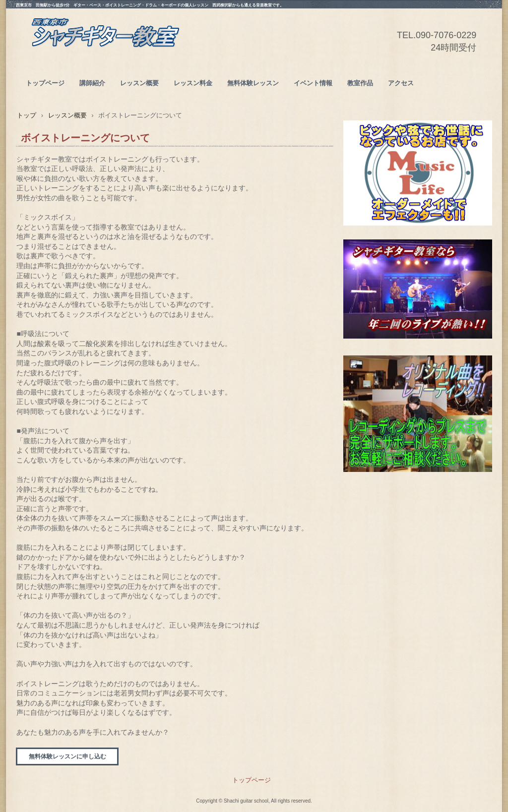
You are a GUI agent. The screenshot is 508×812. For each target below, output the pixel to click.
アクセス (401, 83)
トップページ (45, 83)
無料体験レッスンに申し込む (67, 756)
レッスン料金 (193, 83)
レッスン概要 (139, 83)
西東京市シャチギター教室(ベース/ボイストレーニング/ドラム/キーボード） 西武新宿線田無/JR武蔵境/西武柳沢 (105, 45)
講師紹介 (92, 83)
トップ (27, 115)
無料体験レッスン (253, 83)
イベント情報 (313, 83)
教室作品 (360, 83)
